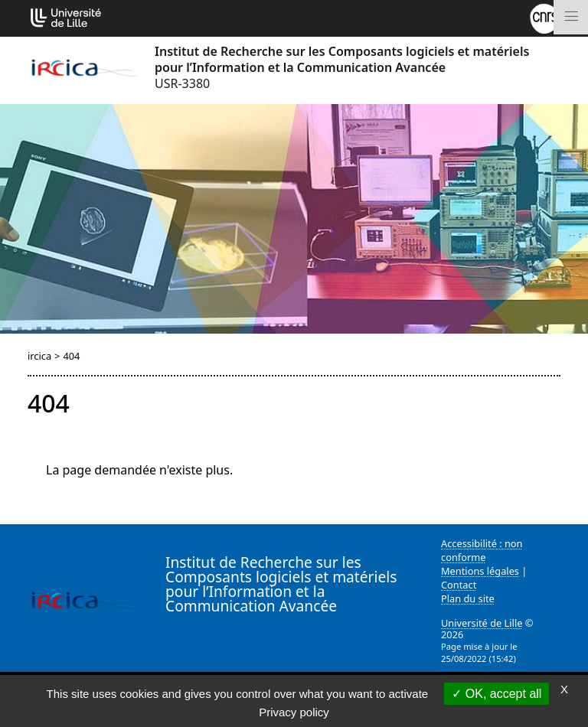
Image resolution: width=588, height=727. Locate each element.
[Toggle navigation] (571, 17)
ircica (39, 356)
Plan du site (468, 598)
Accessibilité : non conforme (482, 550)
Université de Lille (482, 623)
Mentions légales (480, 571)
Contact (459, 585)
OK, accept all (497, 694)
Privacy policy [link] (294, 712)
